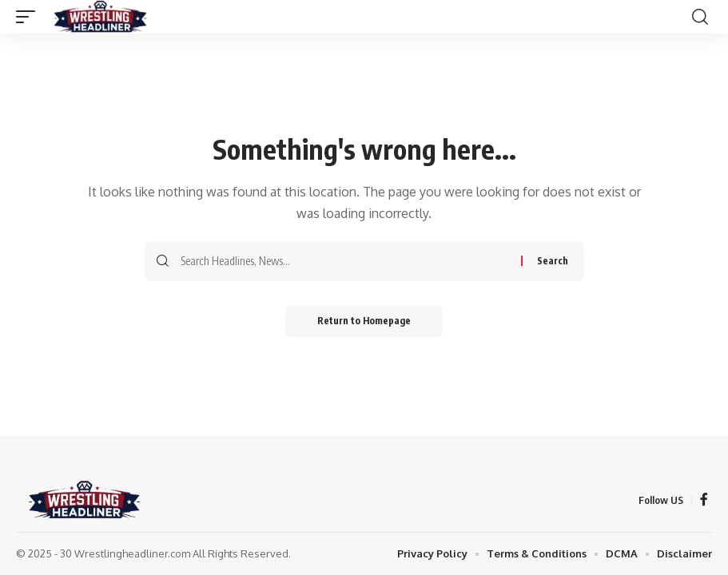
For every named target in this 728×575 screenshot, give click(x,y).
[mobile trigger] (30, 17)
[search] (700, 17)
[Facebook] (704, 500)
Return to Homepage (364, 321)
